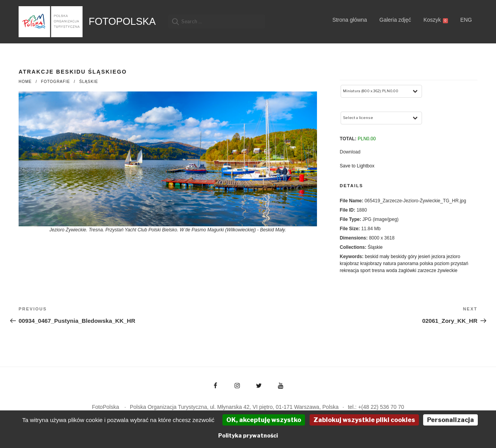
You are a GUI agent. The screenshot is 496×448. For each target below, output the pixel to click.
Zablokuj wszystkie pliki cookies (364, 420)
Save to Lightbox (357, 166)
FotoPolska (122, 21)
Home (25, 82)
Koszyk (436, 20)
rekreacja (349, 271)
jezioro (453, 257)
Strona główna (350, 20)
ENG (466, 20)
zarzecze (427, 271)
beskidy (399, 257)
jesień (424, 257)
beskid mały (377, 257)
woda (392, 271)
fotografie (56, 82)
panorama (408, 264)
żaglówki (407, 271)
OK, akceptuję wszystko (264, 420)
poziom (442, 264)
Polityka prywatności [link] (248, 435)
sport (365, 271)
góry (412, 257)
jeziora (438, 257)
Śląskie (89, 82)
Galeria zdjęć (395, 20)
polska (426, 264)
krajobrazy (371, 264)
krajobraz (349, 264)
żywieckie (447, 271)
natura (389, 264)
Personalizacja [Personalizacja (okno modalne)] (450, 420)
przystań (459, 264)
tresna (378, 271)
